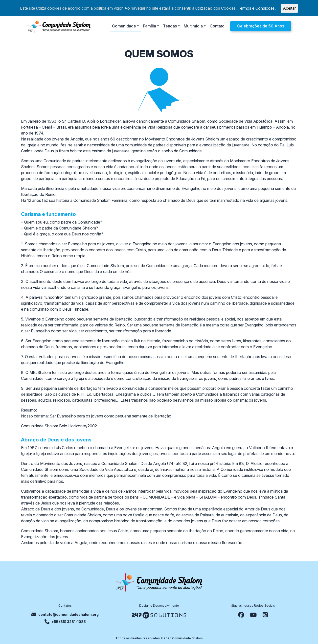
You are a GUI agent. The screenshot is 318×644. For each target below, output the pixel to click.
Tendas (170, 26)
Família (149, 26)
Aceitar (289, 8)
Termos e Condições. (257, 8)
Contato (217, 26)
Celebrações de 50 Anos (261, 26)
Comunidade (124, 26)
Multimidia (193, 26)
